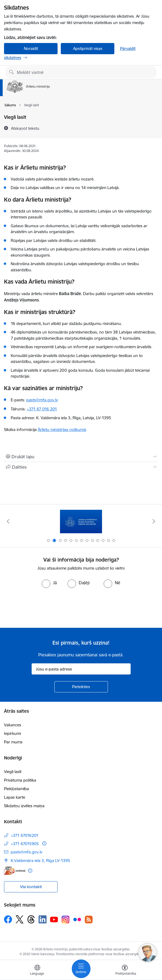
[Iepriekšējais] (8, 521)
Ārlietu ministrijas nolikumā (62, 430)
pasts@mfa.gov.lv (42, 400)
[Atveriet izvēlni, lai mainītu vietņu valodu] (37, 971)
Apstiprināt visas (88, 48)
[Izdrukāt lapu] (81, 457)
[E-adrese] (15, 871)
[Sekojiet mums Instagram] (66, 920)
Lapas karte (15, 797)
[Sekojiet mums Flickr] (77, 919)
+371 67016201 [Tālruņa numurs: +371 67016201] (25, 835)
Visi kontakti (31, 887)
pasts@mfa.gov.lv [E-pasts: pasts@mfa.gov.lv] (27, 852)
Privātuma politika (20, 780)
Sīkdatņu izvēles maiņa (24, 806)
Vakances (13, 725)
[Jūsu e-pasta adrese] (81, 669)
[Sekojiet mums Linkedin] (43, 919)
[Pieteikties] (81, 687)
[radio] (49, 583)
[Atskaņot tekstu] (25, 128)
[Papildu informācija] (44, 843)
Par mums (13, 742)
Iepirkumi (12, 733)
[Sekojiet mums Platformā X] (20, 919)
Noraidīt (31, 48)
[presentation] (45, 608)
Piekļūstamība (16, 789)
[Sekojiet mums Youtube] (54, 919)
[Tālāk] (154, 521)
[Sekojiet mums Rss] (89, 920)
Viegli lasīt (13, 772)
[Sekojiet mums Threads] (31, 919)
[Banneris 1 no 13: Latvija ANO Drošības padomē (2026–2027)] (81, 521)
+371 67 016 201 (42, 409)
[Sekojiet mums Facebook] (8, 919)
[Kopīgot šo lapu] (81, 467)
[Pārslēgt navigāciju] (81, 969)
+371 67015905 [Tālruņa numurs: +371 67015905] (25, 844)
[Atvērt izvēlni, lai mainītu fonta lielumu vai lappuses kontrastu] (125, 971)
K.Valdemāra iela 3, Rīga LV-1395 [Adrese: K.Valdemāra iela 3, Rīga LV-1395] (40, 861)
